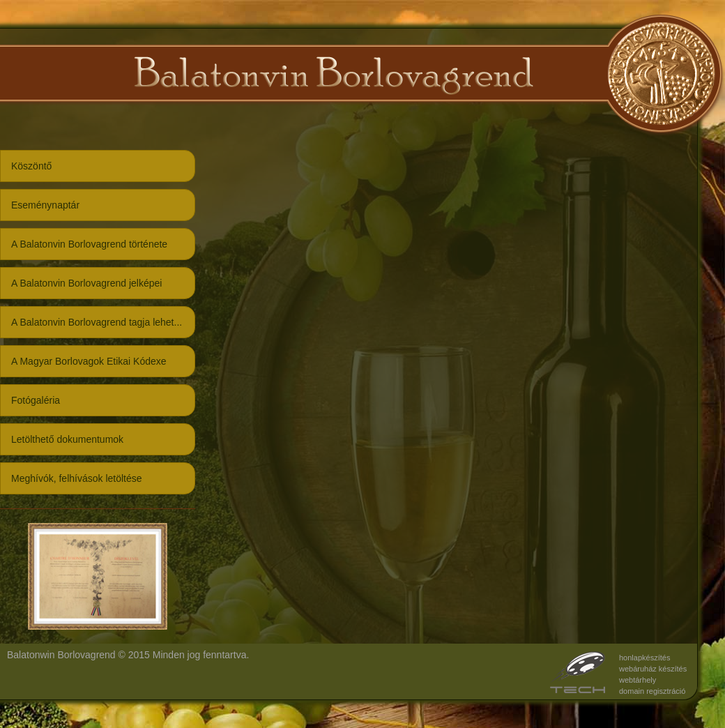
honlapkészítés (644, 658)
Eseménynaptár (45, 205)
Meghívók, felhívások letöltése (77, 478)
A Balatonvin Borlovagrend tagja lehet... (97, 322)
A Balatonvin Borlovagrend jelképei (86, 283)
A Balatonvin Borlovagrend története (89, 244)
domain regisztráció (652, 691)
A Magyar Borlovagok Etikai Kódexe (89, 361)
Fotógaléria (36, 400)
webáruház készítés (653, 669)
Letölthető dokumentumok (67, 439)
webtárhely (638, 680)
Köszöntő (31, 166)
